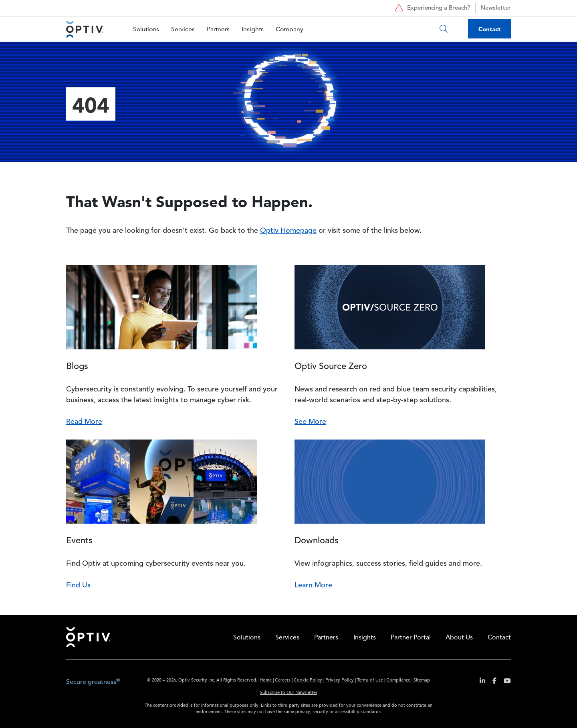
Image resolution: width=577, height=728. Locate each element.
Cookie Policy (308, 681)
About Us (459, 638)
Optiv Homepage (288, 231)
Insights (253, 29)
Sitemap (422, 681)
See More (310, 422)
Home (88, 637)
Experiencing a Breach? (432, 8)
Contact (489, 29)
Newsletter (496, 8)
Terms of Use (370, 681)
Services (183, 29)
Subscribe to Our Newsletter (289, 693)
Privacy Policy (340, 681)
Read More (84, 422)
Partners (218, 29)
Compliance (398, 681)
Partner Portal (411, 638)
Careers (283, 681)
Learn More (313, 585)
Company (290, 29)
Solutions (146, 29)
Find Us (78, 585)
